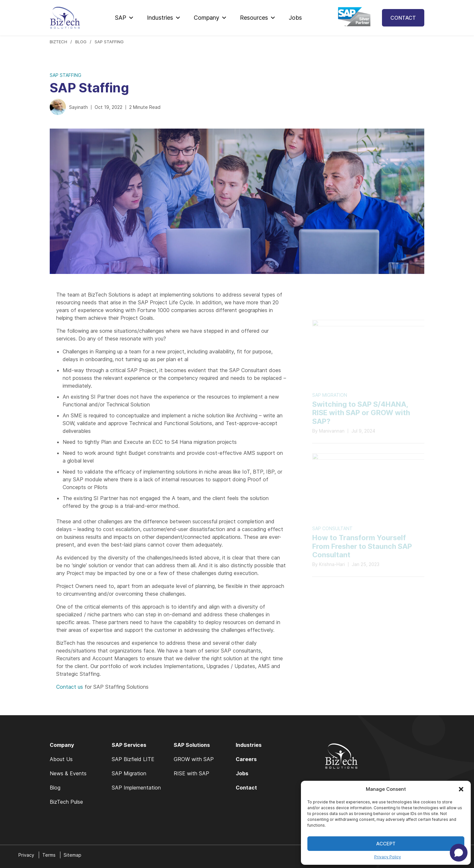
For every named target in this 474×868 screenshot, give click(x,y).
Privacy (26, 855)
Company (210, 18)
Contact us (70, 687)
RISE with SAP (191, 773)
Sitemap (72, 855)
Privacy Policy (388, 857)
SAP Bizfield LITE (133, 759)
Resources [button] (258, 18)
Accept (386, 844)
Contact (403, 18)
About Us (61, 759)
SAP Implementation (136, 788)
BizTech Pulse (66, 802)
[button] (461, 789)
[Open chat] (459, 853)
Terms (49, 855)
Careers (246, 759)
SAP (124, 18)
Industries (164, 18)
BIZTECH (58, 42)
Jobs (295, 18)
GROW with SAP (194, 759)
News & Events (68, 773)
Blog (81, 42)
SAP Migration (129, 773)
